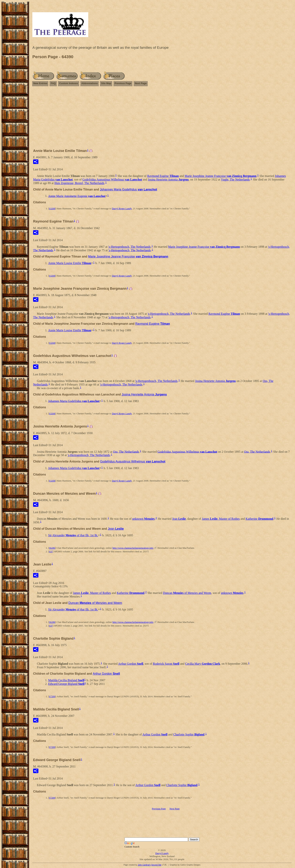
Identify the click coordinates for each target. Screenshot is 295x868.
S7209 (52, 696)
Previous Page (123, 83)
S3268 (52, 208)
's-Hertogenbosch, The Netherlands (129, 247)
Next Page (141, 83)
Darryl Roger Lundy (122, 208)
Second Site (156, 865)
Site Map (106, 83)
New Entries (40, 83)
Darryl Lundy (162, 853)
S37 (51, 551)
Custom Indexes (68, 83)
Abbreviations (90, 83)
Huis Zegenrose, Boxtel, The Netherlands (79, 183)
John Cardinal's (144, 865)
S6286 (52, 548)
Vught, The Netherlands (235, 179)
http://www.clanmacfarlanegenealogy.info (133, 548)
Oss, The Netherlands (126, 452)
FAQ (53, 83)
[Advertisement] (162, 119)
